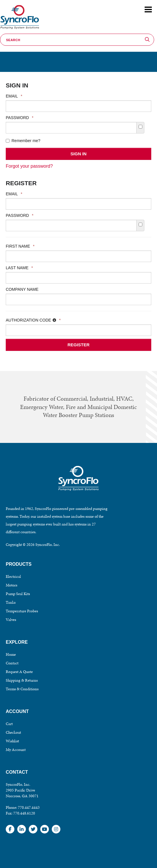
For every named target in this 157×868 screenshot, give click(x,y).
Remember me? (23, 141)
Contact (12, 663)
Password (20, 118)
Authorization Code (33, 320)
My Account (16, 750)
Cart (9, 724)
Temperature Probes (22, 611)
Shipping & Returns (22, 680)
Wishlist (12, 741)
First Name (20, 246)
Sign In (78, 154)
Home (11, 654)
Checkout (13, 732)
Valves (11, 620)
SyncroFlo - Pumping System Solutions (19, 29)
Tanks (11, 602)
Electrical (13, 577)
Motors (12, 585)
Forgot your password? (29, 166)
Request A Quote (19, 672)
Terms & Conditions (22, 689)
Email (14, 96)
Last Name (19, 268)
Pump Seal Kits (18, 594)
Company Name (22, 289)
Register (79, 345)
